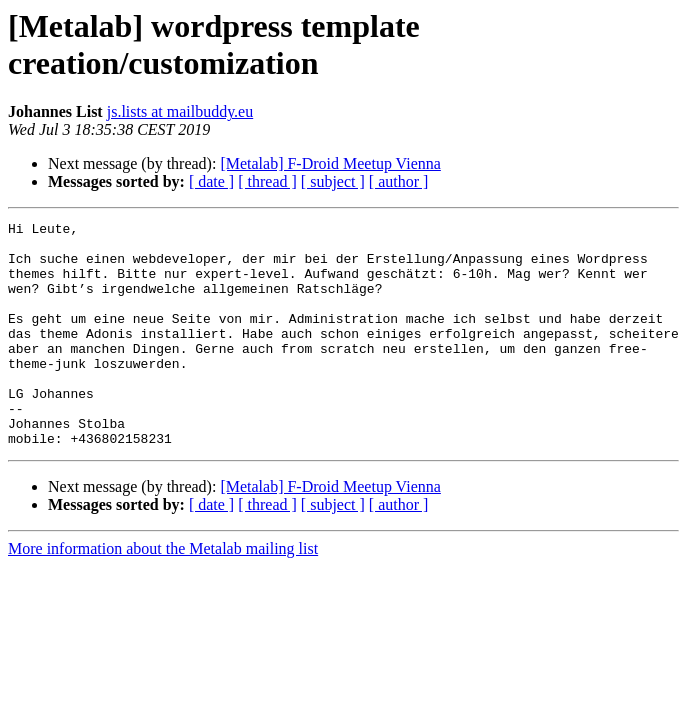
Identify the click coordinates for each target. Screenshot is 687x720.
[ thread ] (267, 181)
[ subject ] (333, 181)
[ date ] (211, 181)
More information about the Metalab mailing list (163, 593)
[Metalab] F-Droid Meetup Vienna (330, 163)
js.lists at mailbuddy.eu (180, 111)
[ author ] (399, 181)
